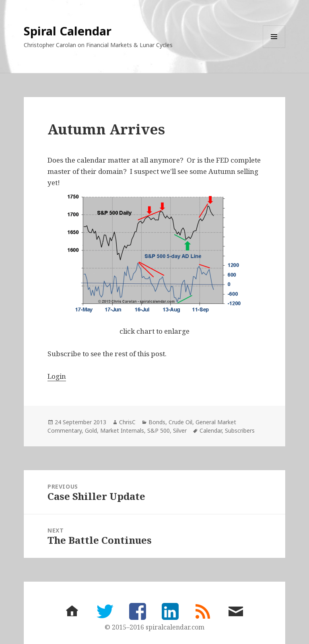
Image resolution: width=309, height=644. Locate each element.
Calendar (211, 430)
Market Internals (122, 430)
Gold (91, 430)
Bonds (157, 422)
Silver (180, 430)
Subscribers (240, 430)
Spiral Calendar (68, 31)
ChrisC (127, 422)
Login (57, 376)
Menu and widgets (274, 48)
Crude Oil (180, 422)
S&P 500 (159, 430)
